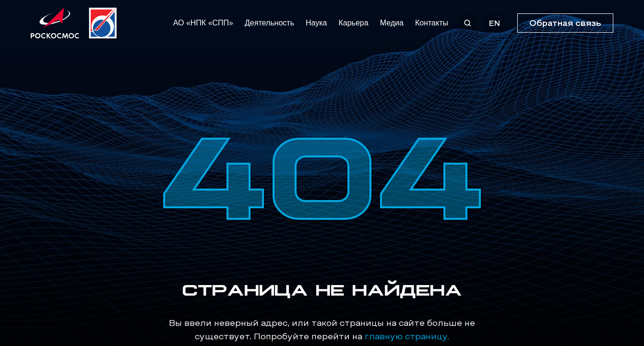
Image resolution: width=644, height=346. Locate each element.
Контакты (432, 23)
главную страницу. (407, 337)
